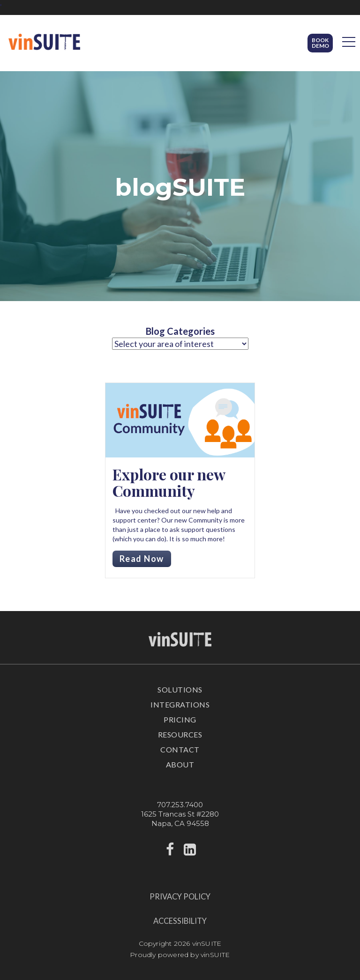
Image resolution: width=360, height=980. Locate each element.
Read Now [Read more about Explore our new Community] (142, 559)
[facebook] (170, 852)
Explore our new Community (169, 482)
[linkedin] (190, 852)
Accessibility (180, 921)
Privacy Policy (180, 897)
